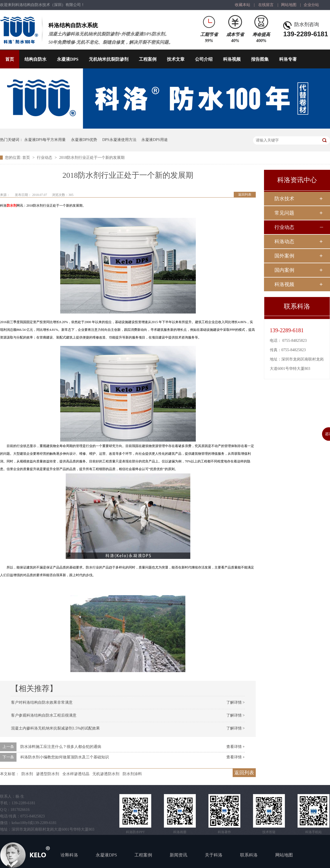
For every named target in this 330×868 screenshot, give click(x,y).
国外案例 (284, 256)
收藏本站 (243, 5)
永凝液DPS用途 (155, 140)
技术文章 (176, 59)
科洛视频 (232, 59)
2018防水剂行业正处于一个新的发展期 (92, 158)
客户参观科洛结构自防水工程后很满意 (44, 715)
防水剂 (12, 206)
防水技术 (284, 199)
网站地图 (289, 5)
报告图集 (260, 59)
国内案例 (284, 270)
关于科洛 (214, 855)
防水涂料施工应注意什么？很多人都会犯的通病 (61, 747)
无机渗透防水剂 (106, 774)
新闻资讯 (178, 855)
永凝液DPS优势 (84, 140)
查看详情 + (236, 747)
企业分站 (311, 5)
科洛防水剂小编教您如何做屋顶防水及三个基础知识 (65, 757)
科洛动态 (284, 242)
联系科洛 (249, 855)
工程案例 (148, 59)
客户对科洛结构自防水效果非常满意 (42, 702)
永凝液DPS (68, 59)
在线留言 (266, 5)
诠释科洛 (69, 855)
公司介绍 (204, 59)
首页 (10, 59)
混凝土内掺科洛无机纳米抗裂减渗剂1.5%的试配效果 (55, 728)
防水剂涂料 (132, 774)
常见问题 (284, 213)
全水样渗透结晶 (76, 774)
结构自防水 (35, 59)
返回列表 (245, 195)
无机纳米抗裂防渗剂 (109, 59)
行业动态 (45, 158)
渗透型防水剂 (48, 774)
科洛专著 (288, 59)
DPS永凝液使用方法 (119, 140)
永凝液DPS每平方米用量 (45, 140)
